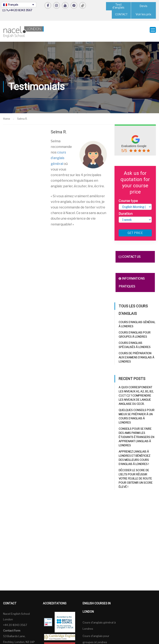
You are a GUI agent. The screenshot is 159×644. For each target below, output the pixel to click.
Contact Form (12, 628)
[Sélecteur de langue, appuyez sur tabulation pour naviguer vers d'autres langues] (19, 5)
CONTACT (121, 14)
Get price (135, 231)
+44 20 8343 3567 (20, 10)
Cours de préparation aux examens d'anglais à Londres (136, 355)
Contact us (130, 254)
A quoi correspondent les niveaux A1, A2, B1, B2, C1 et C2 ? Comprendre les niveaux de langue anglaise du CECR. (136, 393)
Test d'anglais (118, 6)
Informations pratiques (132, 280)
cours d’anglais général (58, 155)
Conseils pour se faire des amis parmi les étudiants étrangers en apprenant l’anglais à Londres (136, 435)
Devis (144, 6)
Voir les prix (143, 14)
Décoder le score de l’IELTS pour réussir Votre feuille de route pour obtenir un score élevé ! (136, 476)
